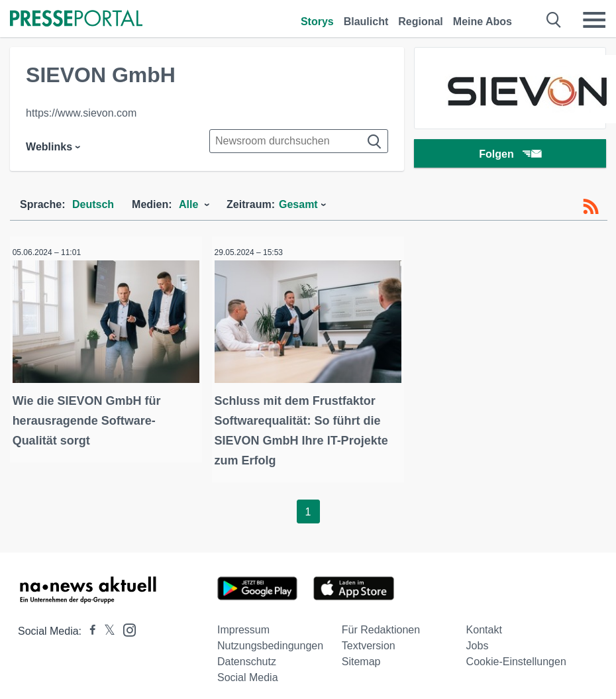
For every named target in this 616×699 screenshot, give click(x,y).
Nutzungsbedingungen (270, 638)
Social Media (248, 670)
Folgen (510, 155)
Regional (421, 22)
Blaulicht (366, 22)
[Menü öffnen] (594, 20)
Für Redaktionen (381, 622)
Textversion (369, 638)
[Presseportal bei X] (106, 624)
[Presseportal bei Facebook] (89, 624)
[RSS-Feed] (591, 207)
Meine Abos (483, 22)
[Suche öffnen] (554, 20)
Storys (317, 22)
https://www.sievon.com (81, 113)
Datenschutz (247, 654)
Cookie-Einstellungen (516, 654)
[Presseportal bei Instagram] (126, 622)
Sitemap (361, 654)
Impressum (243, 622)
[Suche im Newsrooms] (299, 141)
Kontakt (484, 622)
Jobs (478, 638)
